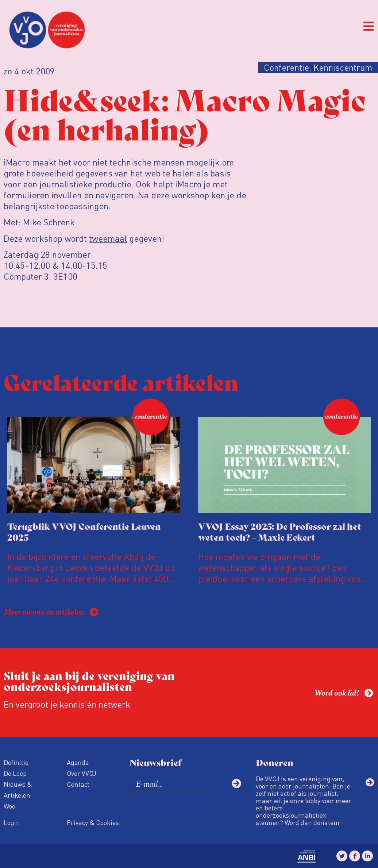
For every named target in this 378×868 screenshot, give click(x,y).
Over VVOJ (82, 773)
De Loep (15, 773)
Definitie (16, 762)
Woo (9, 806)
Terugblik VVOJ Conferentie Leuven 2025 (84, 531)
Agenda (78, 762)
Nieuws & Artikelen (18, 789)
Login (12, 822)
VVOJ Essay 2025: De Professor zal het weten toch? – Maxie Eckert (280, 531)
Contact (78, 784)
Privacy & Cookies (93, 822)
